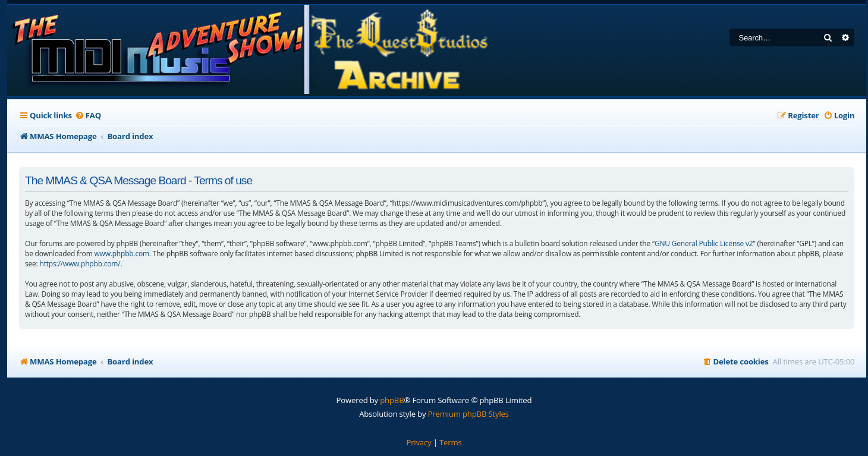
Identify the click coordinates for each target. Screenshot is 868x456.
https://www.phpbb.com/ (80, 264)
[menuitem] (88, 116)
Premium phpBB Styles (468, 414)
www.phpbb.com (121, 254)
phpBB (392, 400)
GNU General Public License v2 (704, 243)
